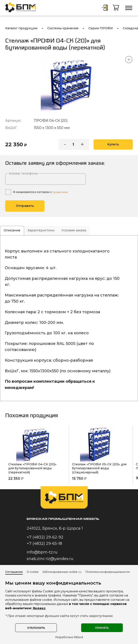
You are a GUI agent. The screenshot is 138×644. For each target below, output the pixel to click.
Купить (113, 144)
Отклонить (36, 628)
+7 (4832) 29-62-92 (45, 537)
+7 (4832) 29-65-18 (44, 544)
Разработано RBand (69, 637)
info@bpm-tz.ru (42, 552)
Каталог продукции (21, 28)
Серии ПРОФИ (101, 28)
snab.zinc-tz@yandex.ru (50, 559)
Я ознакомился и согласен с (40, 192)
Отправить (25, 206)
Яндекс (39, 608)
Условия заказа (74, 230)
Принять (102, 628)
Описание (12, 230)
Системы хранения (63, 28)
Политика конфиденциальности (108, 572)
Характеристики (41, 230)
